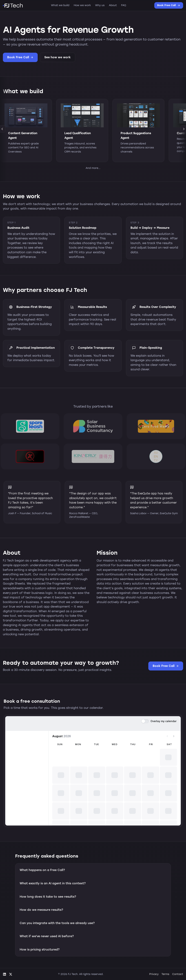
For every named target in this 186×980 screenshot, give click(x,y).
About (113, 5)
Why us (100, 5)
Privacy (154, 974)
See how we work (57, 57)
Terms (165, 974)
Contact (178, 974)
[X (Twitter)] (11, 974)
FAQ (124, 5)
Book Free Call (169, 5)
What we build (60, 5)
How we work (82, 5)
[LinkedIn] (5, 974)
